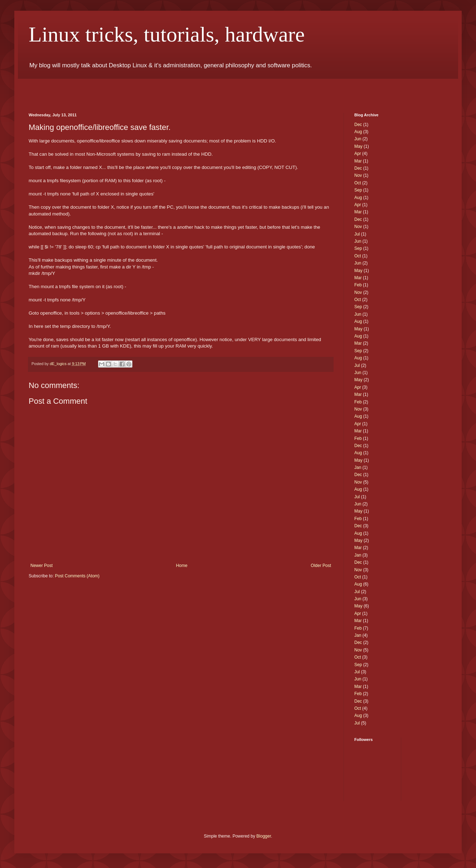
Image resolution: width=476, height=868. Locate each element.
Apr (358, 154)
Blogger (264, 836)
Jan (358, 467)
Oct (358, 183)
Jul (357, 234)
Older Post (321, 566)
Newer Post (42, 566)
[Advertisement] (112, 89)
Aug (358, 132)
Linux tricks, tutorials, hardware (167, 34)
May (358, 146)
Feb (358, 285)
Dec (358, 125)
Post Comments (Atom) (77, 576)
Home (182, 566)
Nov (358, 175)
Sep (358, 190)
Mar (358, 161)
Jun (358, 139)
